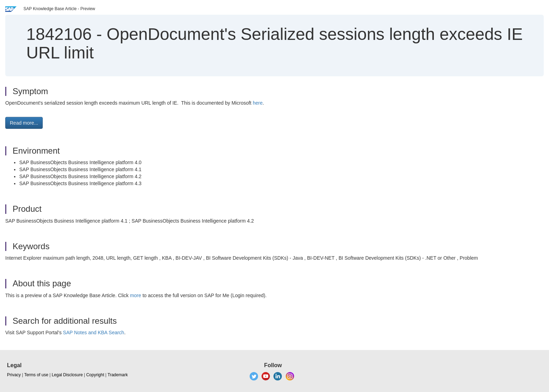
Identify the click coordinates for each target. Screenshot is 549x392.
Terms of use (36, 375)
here (258, 103)
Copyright (95, 375)
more (135, 295)
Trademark (118, 375)
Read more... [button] (24, 123)
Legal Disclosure (67, 375)
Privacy (14, 375)
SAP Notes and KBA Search (94, 332)
